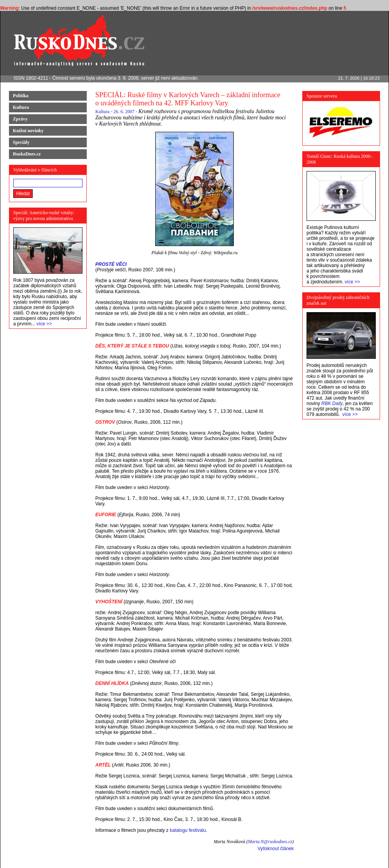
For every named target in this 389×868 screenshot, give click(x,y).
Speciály (21, 142)
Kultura (21, 107)
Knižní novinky (28, 131)
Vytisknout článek (276, 849)
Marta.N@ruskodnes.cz (270, 842)
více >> (44, 324)
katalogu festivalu (188, 830)
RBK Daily (332, 403)
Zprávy (20, 119)
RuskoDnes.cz (27, 154)
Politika (21, 96)
